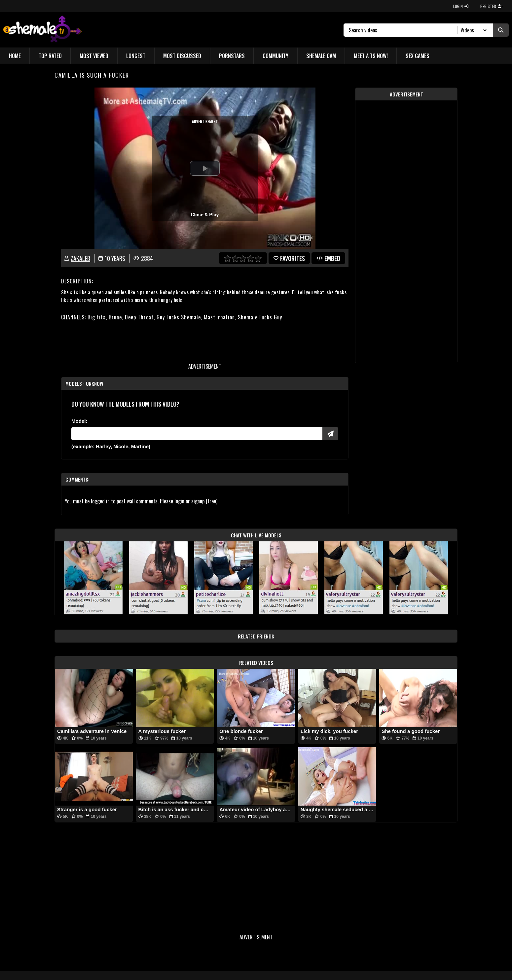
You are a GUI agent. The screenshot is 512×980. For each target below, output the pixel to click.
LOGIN (461, 6)
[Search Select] (473, 30)
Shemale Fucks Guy (260, 317)
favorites (289, 258)
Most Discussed (182, 56)
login (179, 501)
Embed (328, 258)
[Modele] (197, 434)
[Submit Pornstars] (330, 434)
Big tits (97, 317)
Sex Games (418, 56)
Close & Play (205, 215)
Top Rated (50, 56)
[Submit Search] (501, 30)
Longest (136, 56)
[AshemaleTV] (42, 30)
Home (15, 56)
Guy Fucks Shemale (179, 317)
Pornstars (232, 56)
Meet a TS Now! (371, 56)
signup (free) (204, 501)
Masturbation (219, 317)
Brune (115, 317)
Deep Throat (139, 317)
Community (275, 56)
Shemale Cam (321, 56)
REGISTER (492, 6)
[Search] (403, 30)
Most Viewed (94, 56)
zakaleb (80, 258)
